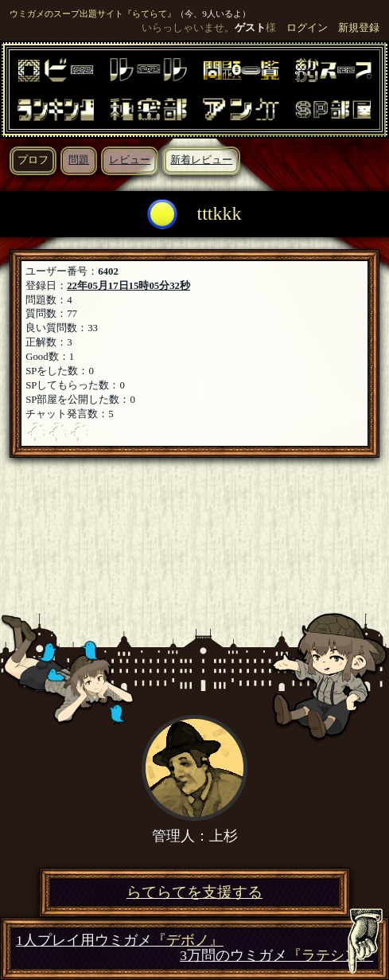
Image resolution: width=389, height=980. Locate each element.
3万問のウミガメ (276, 956)
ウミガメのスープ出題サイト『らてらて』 (93, 14)
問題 (79, 160)
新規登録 (359, 28)
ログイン (307, 28)
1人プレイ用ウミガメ (120, 941)
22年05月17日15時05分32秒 (128, 286)
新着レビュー (201, 160)
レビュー (130, 160)
